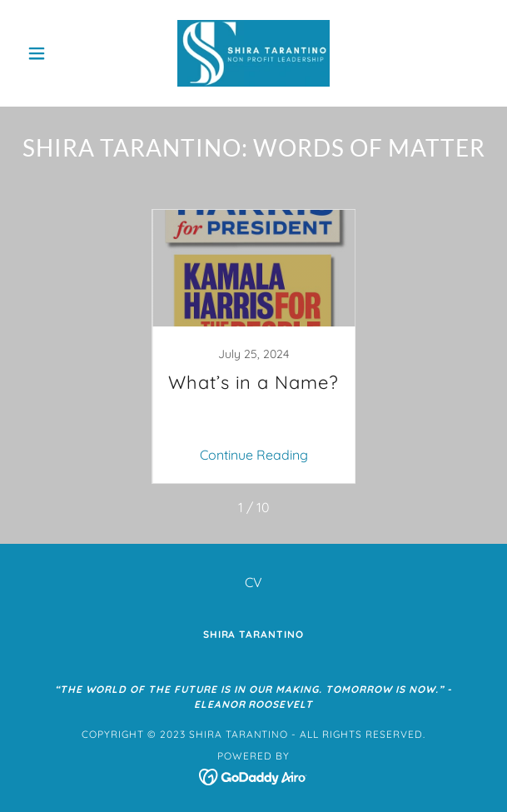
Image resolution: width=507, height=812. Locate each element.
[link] (253, 53)
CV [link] (253, 582)
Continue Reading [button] (254, 455)
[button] (55, 53)
